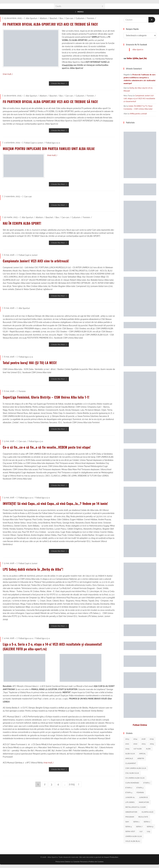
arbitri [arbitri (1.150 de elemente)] (141, 758)
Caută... (59, 6)
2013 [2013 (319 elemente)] (127, 739)
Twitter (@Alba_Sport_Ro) (137, 58)
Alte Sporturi (32, 18)
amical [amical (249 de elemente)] (142, 754)
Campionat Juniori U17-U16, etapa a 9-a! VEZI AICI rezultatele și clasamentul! (139, 98)
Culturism (80, 18)
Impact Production (111, 857)
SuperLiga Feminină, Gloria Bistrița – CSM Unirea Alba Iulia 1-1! (47, 397)
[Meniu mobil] (80, 12)
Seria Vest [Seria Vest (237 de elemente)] (130, 831)
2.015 (72, 784)
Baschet (53, 18)
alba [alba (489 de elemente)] (148, 749)
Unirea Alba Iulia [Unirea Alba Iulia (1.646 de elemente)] (134, 836)
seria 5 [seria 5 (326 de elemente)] (129, 827)
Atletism (43, 18)
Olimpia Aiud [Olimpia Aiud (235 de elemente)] (147, 812)
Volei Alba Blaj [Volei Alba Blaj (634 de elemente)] (133, 841)
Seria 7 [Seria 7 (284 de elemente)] (139, 827)
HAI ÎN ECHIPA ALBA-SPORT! (23, 223)
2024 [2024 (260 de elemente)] (152, 744)
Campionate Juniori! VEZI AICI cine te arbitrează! (37, 261)
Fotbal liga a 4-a (26, 498)
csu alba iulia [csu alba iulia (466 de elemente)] (132, 773)
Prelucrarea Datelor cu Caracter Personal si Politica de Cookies (79, 862)
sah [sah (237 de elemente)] (127, 822)
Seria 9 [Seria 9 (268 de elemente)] (150, 827)
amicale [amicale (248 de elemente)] (129, 758)
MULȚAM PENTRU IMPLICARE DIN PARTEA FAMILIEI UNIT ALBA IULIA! (50, 148)
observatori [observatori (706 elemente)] (131, 812)
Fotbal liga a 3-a (26, 357)
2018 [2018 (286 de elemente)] (143, 739)
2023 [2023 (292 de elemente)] (144, 744)
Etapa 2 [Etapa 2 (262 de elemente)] (129, 788)
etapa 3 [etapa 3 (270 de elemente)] (140, 788)
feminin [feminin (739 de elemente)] (140, 793)
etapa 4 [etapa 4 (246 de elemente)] (129, 793)
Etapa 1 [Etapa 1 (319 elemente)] (147, 783)
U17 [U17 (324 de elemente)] (141, 831)
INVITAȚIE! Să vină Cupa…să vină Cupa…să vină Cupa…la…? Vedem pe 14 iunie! (57, 503)
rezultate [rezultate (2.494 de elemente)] (143, 817)
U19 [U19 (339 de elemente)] (148, 831)
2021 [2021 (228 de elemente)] (127, 744)
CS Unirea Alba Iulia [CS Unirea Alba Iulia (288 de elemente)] (135, 778)
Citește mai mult (60, 84)
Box (61, 18)
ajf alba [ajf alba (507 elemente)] (138, 749)
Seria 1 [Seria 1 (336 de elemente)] (136, 822)
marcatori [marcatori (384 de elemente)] (144, 802)
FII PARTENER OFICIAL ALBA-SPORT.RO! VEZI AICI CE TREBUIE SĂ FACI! (52, 24)
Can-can (69, 18)
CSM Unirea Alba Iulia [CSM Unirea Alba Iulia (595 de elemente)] (136, 768)
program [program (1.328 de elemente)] (130, 817)
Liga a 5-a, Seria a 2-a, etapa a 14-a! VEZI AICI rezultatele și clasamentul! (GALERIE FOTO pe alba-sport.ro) (54, 646)
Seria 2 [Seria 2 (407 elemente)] (147, 822)
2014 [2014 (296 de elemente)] (135, 739)
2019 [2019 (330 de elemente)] (152, 739)
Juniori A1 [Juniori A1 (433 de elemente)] (130, 797)
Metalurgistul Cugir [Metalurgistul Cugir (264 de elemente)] (136, 807)
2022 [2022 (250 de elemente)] (135, 744)
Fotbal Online (140, 725)
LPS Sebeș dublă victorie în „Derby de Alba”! (34, 569)
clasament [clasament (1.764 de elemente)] (131, 763)
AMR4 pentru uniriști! (138, 114)
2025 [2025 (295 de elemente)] (127, 749)
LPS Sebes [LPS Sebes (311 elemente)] (130, 802)
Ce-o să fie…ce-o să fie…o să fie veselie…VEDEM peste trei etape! (48, 447)
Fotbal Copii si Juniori (34, 143)
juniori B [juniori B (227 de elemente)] (143, 797)
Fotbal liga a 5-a (53, 143)
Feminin (91, 18)
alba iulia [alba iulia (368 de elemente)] (130, 754)
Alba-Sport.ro (138, 50)
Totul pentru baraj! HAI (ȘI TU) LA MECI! (31, 363)
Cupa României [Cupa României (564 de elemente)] (132, 783)
